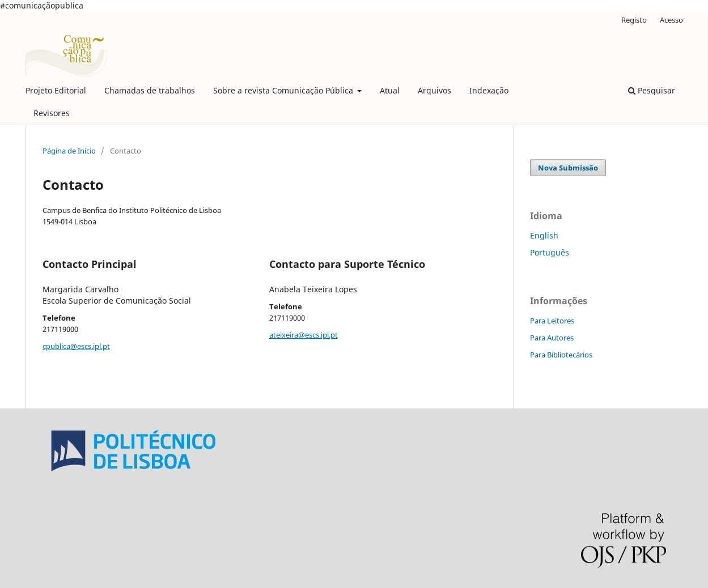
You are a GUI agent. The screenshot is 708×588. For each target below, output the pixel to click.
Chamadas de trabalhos (150, 90)
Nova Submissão (568, 168)
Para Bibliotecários (561, 355)
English (544, 235)
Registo (634, 20)
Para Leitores (552, 321)
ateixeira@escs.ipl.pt (304, 335)
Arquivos (434, 90)
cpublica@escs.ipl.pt (76, 346)
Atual (390, 90)
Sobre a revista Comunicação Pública (284, 90)
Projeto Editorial (56, 90)
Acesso (671, 20)
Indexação (489, 90)
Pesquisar (652, 90)
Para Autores (552, 338)
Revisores (52, 113)
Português (550, 252)
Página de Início (69, 151)
